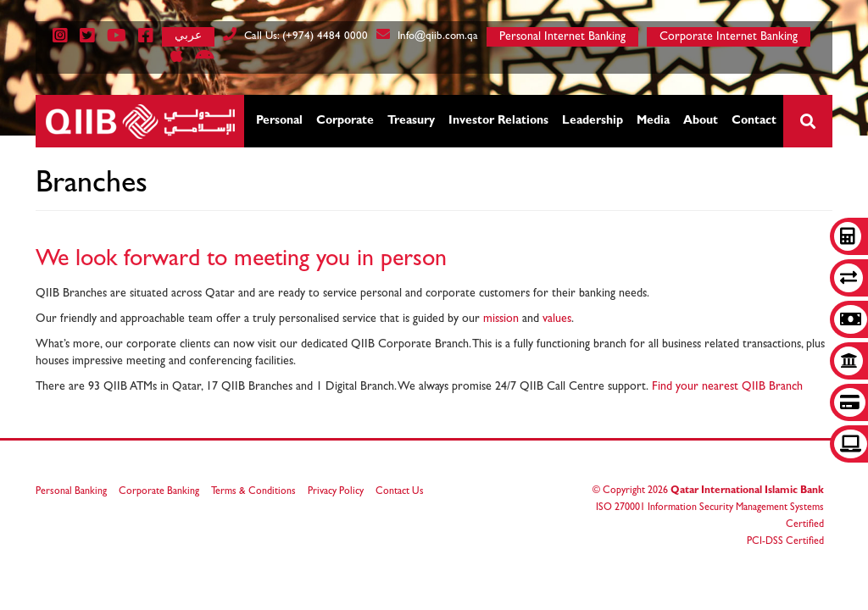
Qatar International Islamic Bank (747, 491)
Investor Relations (498, 121)
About (701, 121)
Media (653, 121)
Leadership (593, 121)
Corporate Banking (159, 492)
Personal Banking (71, 492)
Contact (754, 121)
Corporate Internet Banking (729, 37)
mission (503, 319)
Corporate (345, 121)
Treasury (411, 121)
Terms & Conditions (253, 492)
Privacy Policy (336, 492)
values (557, 319)
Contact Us (400, 492)
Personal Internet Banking (562, 37)
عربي (188, 35)
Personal (279, 121)
